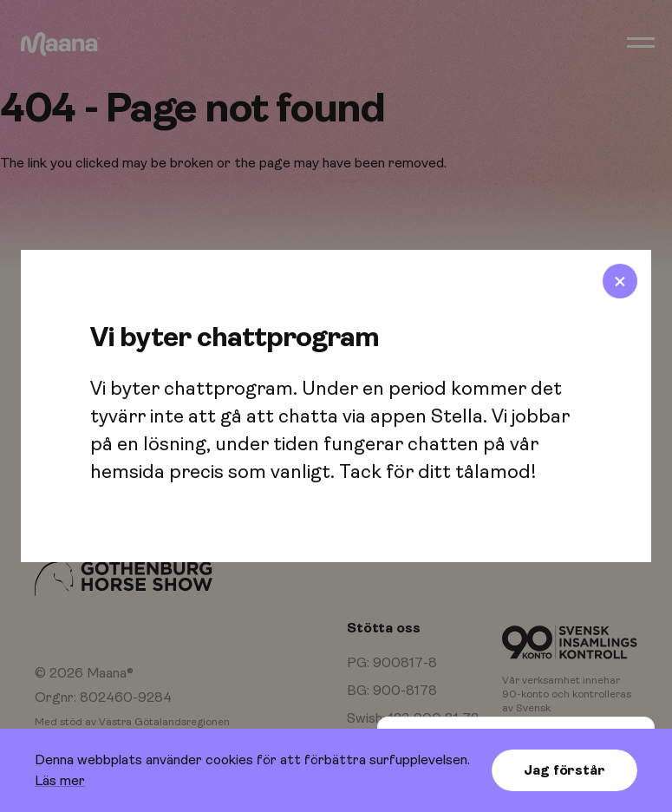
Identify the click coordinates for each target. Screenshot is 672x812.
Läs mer (60, 781)
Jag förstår (564, 770)
